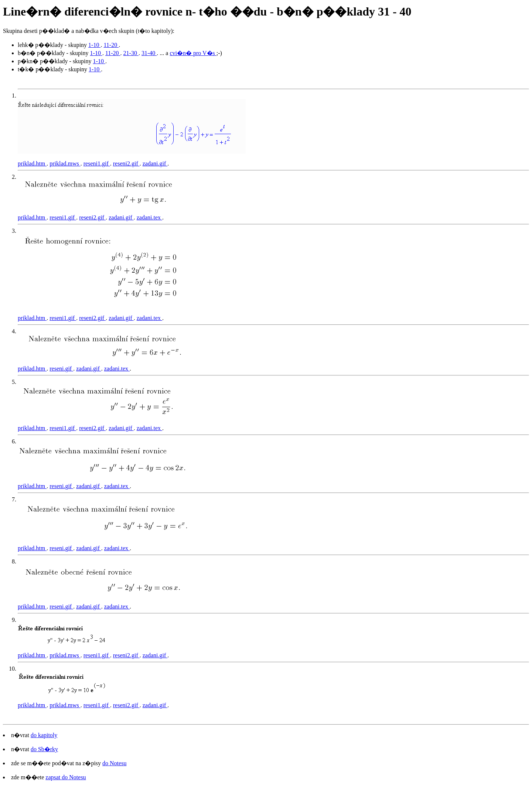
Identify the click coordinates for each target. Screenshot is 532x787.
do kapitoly (44, 735)
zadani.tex (149, 217)
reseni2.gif (126, 163)
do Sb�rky (44, 749)
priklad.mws (65, 163)
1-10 (94, 45)
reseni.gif (61, 369)
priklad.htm (32, 163)
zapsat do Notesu (66, 777)
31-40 (149, 53)
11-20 (111, 45)
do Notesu (114, 763)
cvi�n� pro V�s (193, 53)
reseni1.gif (97, 163)
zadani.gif (155, 163)
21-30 (131, 53)
